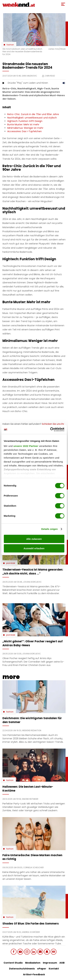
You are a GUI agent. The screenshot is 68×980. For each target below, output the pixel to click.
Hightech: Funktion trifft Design (25, 121)
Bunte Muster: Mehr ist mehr (23, 124)
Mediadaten (33, 963)
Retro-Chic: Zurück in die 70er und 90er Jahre (33, 114)
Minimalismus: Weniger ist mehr (25, 128)
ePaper (42, 969)
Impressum (50, 963)
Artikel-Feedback (34, 974)
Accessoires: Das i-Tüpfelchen (25, 131)
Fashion (10, 45)
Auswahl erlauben (34, 548)
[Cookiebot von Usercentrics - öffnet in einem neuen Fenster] (50, 429)
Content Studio (13, 963)
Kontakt (54, 969)
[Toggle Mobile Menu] (63, 4)
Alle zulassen (34, 539)
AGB (62, 963)
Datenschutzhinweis (22, 969)
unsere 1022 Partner (26, 446)
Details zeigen (49, 529)
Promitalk (11, 563)
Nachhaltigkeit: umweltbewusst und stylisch (32, 118)
